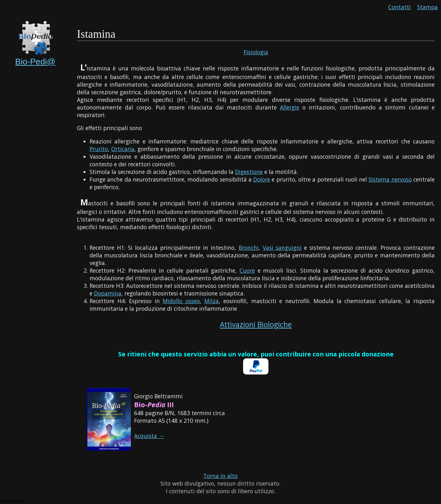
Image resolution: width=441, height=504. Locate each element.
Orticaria (123, 149)
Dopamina (108, 293)
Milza (211, 301)
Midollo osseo (181, 301)
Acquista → (149, 436)
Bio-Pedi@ (35, 62)
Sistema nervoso (390, 179)
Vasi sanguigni (282, 248)
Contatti (400, 7)
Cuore (247, 270)
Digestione (249, 172)
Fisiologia (256, 52)
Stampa (427, 7)
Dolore (262, 179)
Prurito (99, 149)
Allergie (290, 107)
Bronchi (249, 248)
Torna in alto (221, 476)
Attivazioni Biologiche (256, 325)
